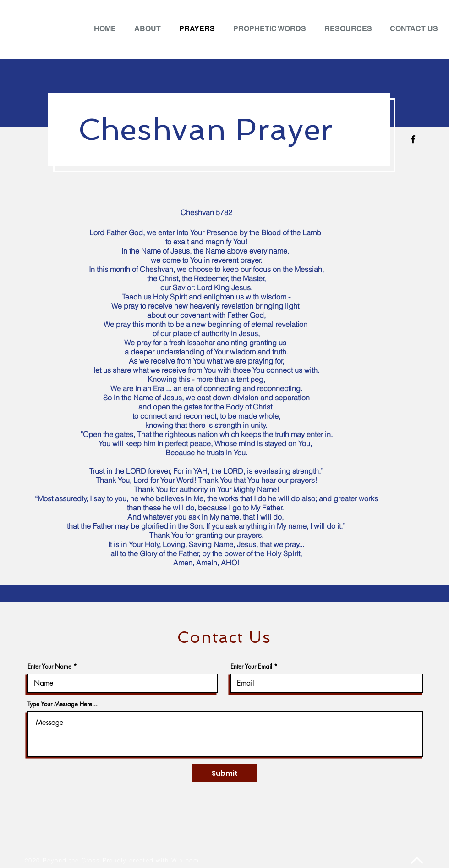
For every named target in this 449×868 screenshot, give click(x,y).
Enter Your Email (251, 666)
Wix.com (185, 860)
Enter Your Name (49, 666)
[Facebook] (413, 139)
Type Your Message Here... (63, 704)
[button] (350, 29)
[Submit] (224, 773)
